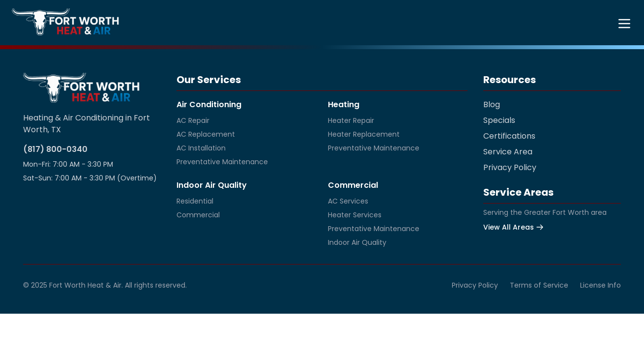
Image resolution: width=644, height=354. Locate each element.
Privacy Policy (510, 167)
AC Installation (201, 148)
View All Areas (513, 227)
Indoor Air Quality (357, 242)
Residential (195, 201)
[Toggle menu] (624, 24)
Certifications (509, 136)
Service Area (508, 152)
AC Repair (193, 120)
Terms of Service (539, 285)
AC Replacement (206, 134)
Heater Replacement (364, 134)
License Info (600, 285)
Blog (492, 104)
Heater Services (355, 215)
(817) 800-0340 (55, 149)
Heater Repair (351, 120)
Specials (499, 120)
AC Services (348, 201)
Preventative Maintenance (222, 162)
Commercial (198, 215)
